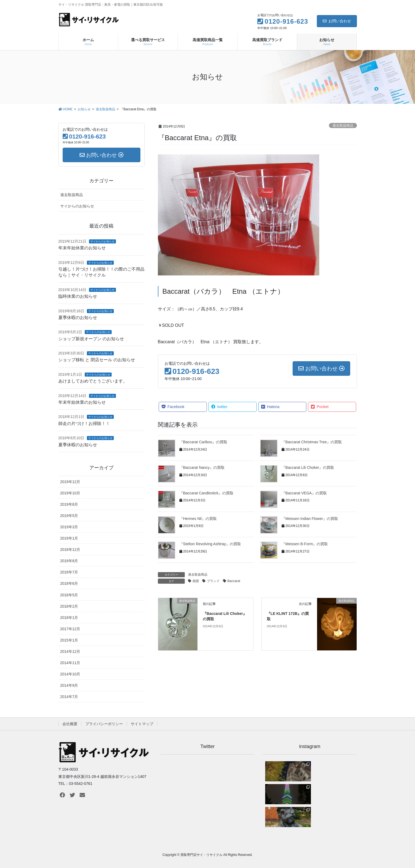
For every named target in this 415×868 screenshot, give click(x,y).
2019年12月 (70, 482)
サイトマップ (142, 724)
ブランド (213, 581)
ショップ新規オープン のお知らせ (91, 339)
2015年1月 (69, 640)
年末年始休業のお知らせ (82, 248)
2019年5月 (69, 516)
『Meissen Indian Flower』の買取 (310, 519)
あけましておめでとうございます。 (93, 381)
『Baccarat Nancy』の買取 (202, 467)
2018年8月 (69, 561)
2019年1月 (69, 538)
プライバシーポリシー (104, 724)
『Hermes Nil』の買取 (198, 519)
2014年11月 (70, 663)
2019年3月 (69, 527)
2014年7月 (69, 697)
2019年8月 (69, 504)
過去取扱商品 (343, 125)
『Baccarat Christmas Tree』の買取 (312, 442)
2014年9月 (69, 685)
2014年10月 (70, 674)
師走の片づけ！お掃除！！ (84, 424)
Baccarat (234, 581)
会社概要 (70, 724)
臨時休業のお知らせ (78, 296)
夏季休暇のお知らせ (78, 318)
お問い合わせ (337, 21)
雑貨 (196, 581)
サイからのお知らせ (77, 206)
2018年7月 (69, 572)
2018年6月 (69, 583)
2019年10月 (70, 493)
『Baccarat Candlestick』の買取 (207, 493)
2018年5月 (69, 595)
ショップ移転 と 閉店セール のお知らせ (97, 360)
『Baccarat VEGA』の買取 (304, 493)
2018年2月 (69, 606)
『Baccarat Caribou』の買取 (203, 442)
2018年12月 (70, 550)
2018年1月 (69, 618)
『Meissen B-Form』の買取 (305, 544)
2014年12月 (70, 651)
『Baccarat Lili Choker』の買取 (308, 467)
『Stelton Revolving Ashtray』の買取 (210, 544)
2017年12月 (70, 629)
